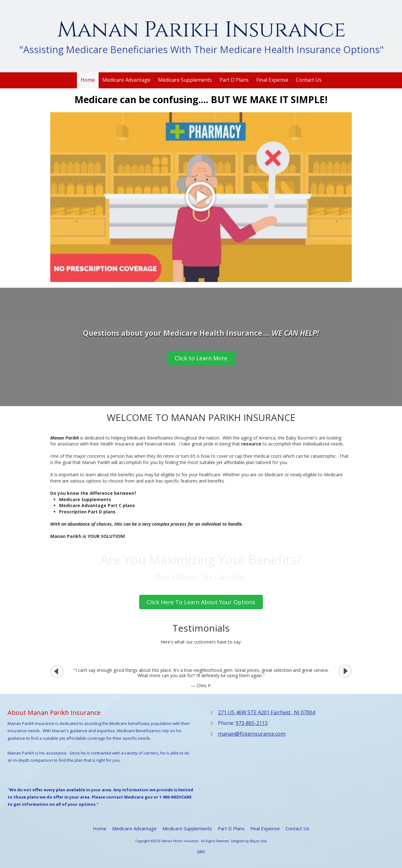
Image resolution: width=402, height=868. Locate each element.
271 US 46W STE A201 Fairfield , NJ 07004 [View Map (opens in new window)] (266, 712)
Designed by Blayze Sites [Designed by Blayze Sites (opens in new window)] (249, 841)
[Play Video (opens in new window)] (201, 197)
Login (201, 851)
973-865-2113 (252, 723)
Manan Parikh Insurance (201, 30)
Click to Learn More (201, 358)
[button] (345, 671)
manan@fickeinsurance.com (252, 734)
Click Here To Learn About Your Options (201, 602)
